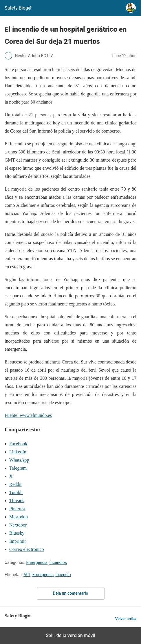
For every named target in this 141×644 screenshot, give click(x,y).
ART (27, 575)
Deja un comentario (71, 593)
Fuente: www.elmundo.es (28, 415)
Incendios (58, 562)
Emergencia (37, 562)
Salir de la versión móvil (70, 635)
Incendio (63, 575)
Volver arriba (126, 619)
